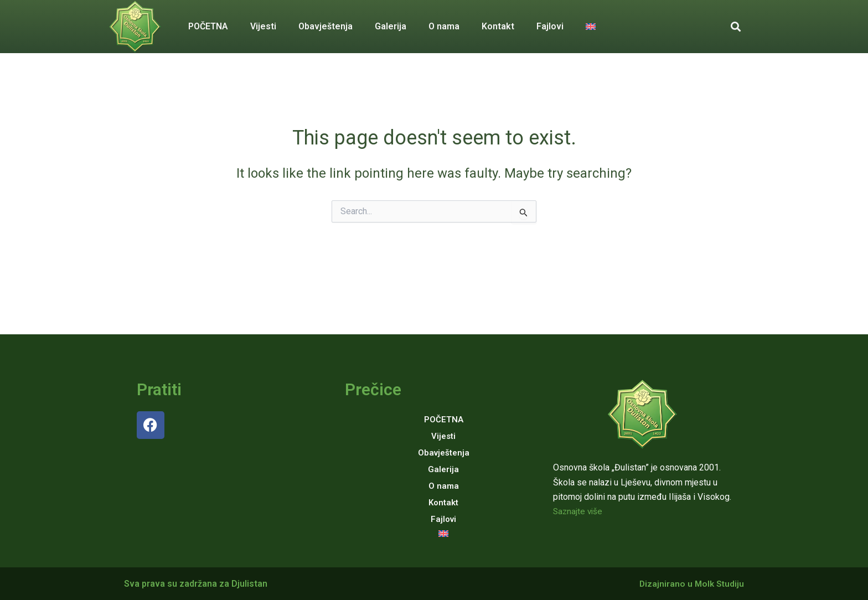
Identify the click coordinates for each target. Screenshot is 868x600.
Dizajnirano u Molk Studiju (691, 584)
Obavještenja (325, 26)
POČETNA (208, 26)
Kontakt (498, 26)
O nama (444, 26)
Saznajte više (579, 512)
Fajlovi (550, 26)
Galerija (391, 26)
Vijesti (263, 26)
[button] (735, 27)
